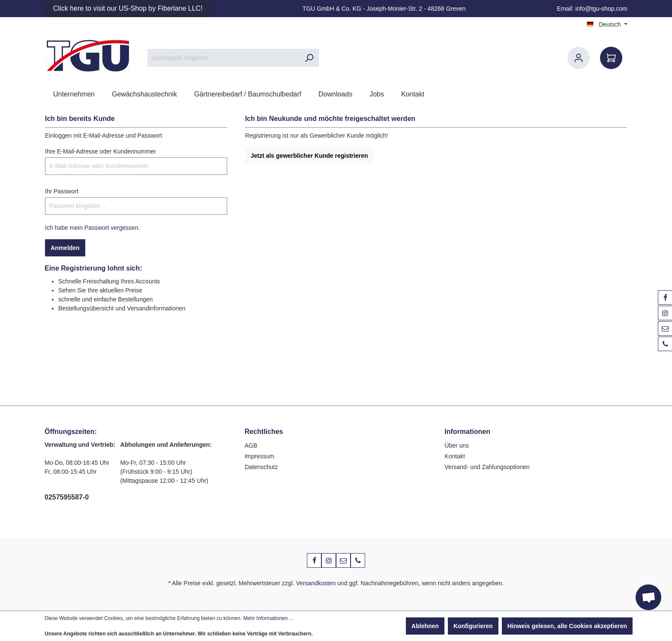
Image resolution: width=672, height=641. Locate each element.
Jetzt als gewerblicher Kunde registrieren (309, 156)
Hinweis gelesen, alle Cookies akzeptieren (567, 626)
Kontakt (454, 456)
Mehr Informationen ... (268, 618)
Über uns (457, 445)
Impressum (259, 456)
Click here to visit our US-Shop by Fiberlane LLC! (128, 8)
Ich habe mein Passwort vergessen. (93, 228)
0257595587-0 (67, 497)
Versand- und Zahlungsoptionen (487, 467)
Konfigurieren (473, 626)
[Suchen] (309, 58)
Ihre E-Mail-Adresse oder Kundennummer (100, 151)
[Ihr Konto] (579, 58)
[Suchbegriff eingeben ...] (223, 58)
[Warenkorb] (611, 58)
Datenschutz (261, 467)
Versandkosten (316, 583)
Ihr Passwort (62, 191)
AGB (251, 445)
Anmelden (65, 248)
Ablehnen (425, 626)
